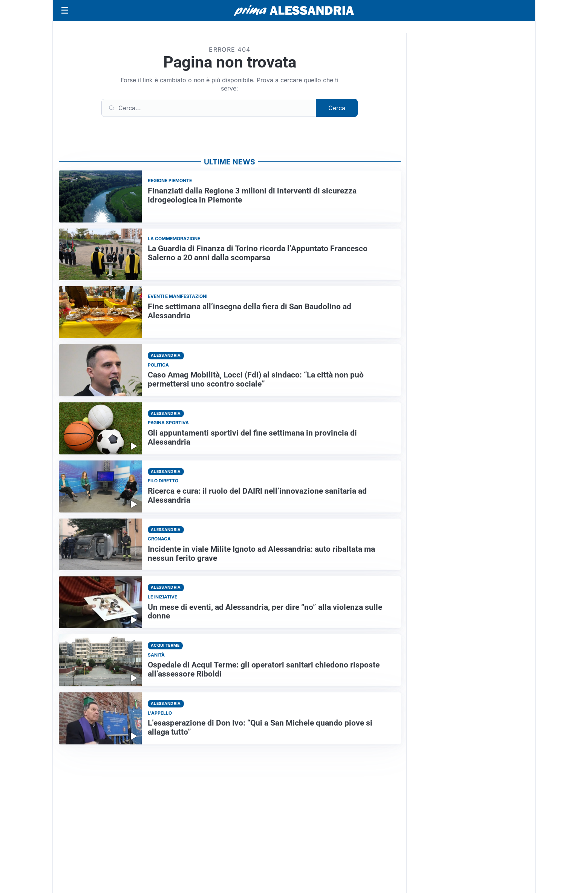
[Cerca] (209, 108)
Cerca (337, 108)
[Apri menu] (65, 11)
